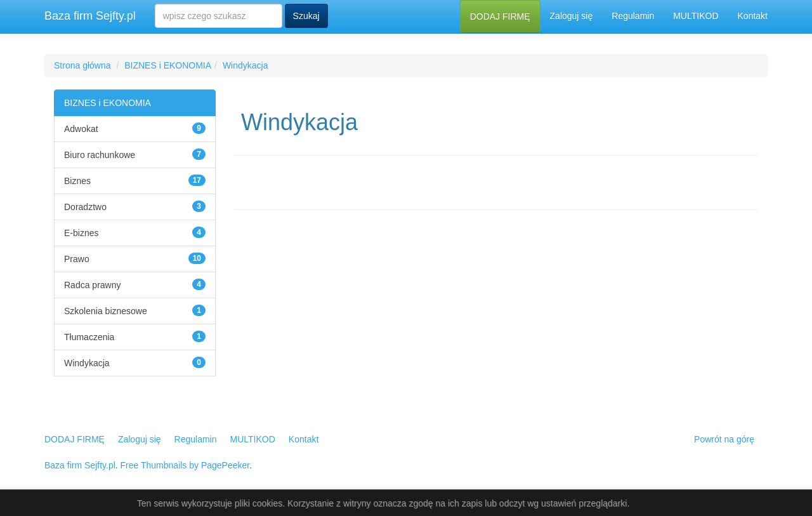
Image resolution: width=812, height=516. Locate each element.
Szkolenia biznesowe (106, 311)
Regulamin (633, 16)
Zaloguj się (572, 16)
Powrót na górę (724, 439)
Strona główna (82, 65)
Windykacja (246, 65)
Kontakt (753, 16)
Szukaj (306, 16)
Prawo (77, 259)
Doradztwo (85, 207)
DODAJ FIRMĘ (500, 17)
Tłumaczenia (89, 337)
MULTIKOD (696, 16)
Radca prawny (93, 285)
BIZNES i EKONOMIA (168, 65)
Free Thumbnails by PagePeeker (185, 465)
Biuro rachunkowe (100, 155)
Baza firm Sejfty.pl (90, 16)
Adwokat (81, 129)
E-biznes (81, 233)
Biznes (77, 181)
